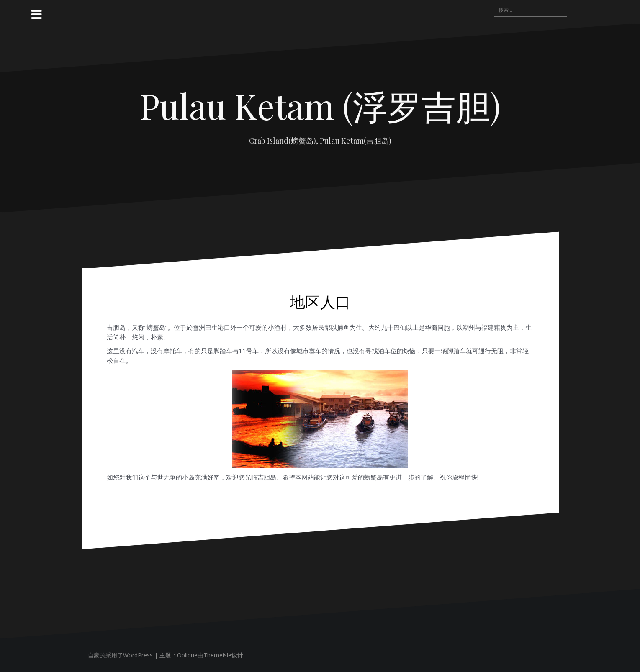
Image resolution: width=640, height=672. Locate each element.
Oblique (187, 655)
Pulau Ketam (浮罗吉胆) (320, 105)
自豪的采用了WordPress (120, 655)
